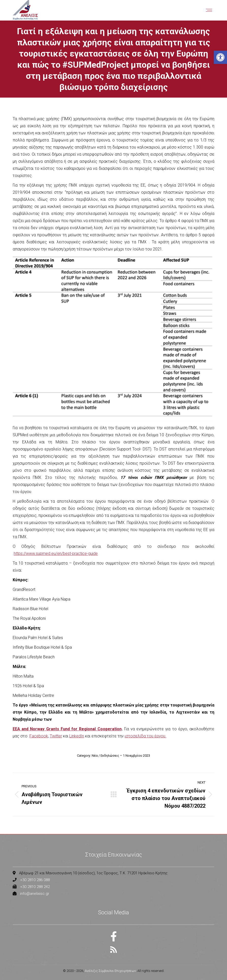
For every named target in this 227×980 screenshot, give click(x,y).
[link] (220, 57)
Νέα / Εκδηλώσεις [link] (105, 756)
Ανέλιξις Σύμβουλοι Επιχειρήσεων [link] (110, 971)
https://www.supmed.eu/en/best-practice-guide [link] (56, 553)
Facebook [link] (39, 736)
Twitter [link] (56, 736)
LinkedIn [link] (77, 736)
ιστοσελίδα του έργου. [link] (145, 736)
